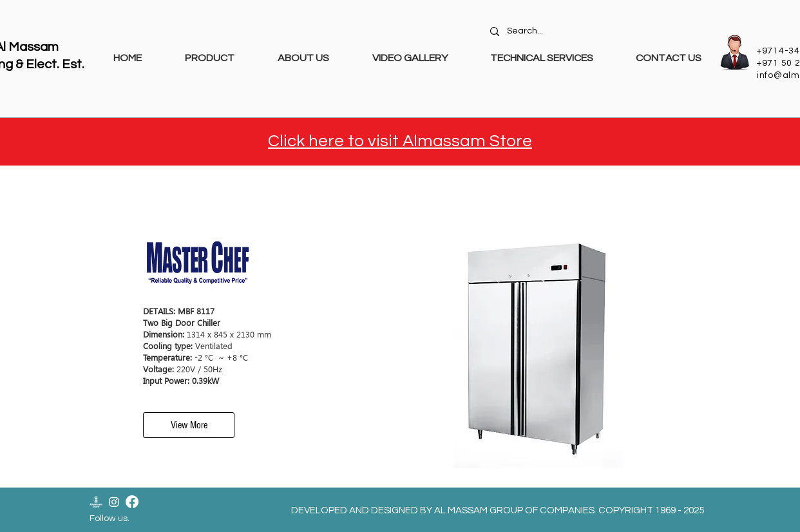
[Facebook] (132, 502)
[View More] (189, 425)
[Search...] (597, 32)
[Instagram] (114, 502)
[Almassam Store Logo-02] (96, 502)
